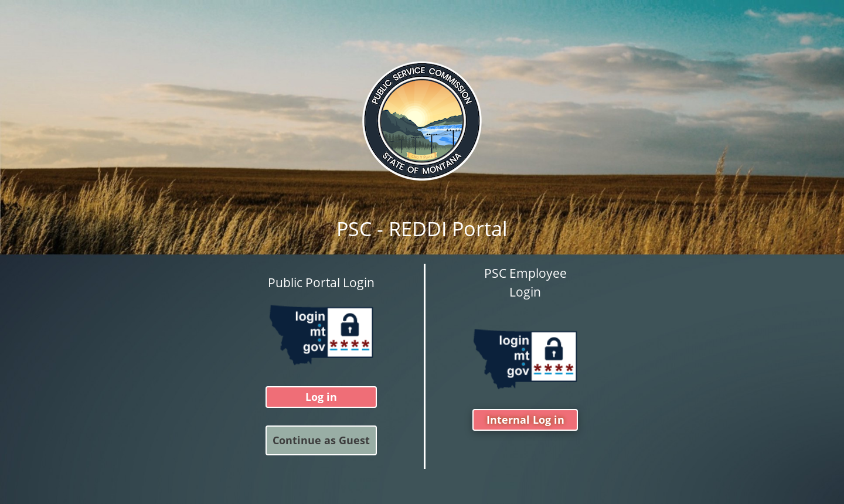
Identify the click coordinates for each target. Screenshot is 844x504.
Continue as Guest (321, 441)
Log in (321, 397)
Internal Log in (525, 420)
